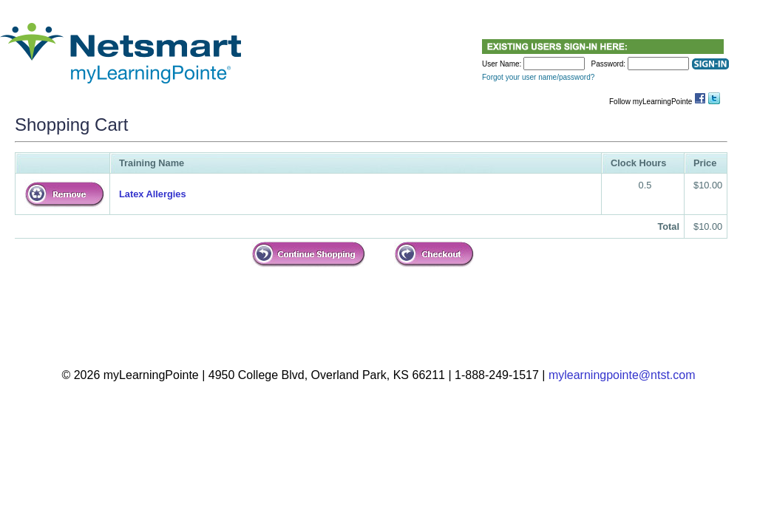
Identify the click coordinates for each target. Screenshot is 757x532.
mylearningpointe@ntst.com (622, 375)
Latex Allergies (153, 194)
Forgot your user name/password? (538, 77)
